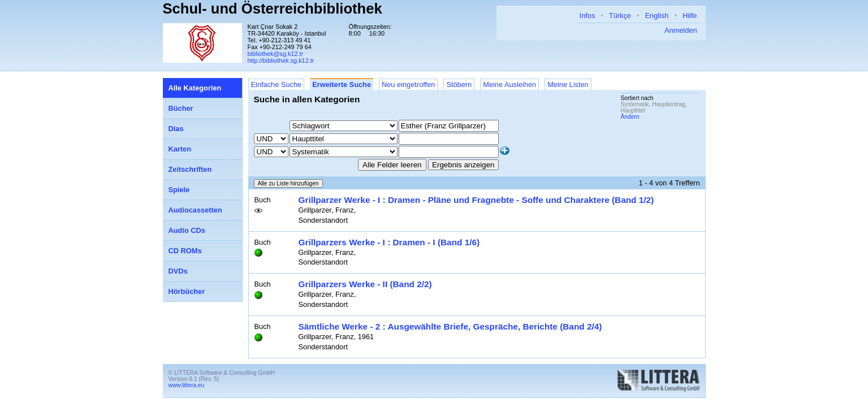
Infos (588, 16)
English (657, 16)
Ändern (630, 117)
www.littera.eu (187, 385)
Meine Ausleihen (509, 85)
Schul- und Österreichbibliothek (273, 8)
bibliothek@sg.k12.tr (276, 54)
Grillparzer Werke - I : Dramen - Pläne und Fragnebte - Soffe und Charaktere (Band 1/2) (476, 200)
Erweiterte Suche (342, 85)
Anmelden (681, 30)
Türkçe (620, 16)
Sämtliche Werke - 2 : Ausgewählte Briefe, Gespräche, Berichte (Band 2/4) (450, 326)
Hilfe (690, 16)
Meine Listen (568, 85)
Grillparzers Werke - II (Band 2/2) (365, 284)
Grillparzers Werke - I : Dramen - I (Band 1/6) (389, 242)
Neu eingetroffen (408, 85)
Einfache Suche (277, 85)
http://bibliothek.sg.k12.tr (281, 60)
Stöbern (459, 85)
